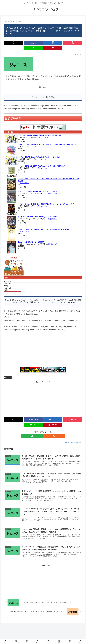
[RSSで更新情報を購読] (45, 426)
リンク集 (62, 637)
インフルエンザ (22, 637)
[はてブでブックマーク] (36, 43)
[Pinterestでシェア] (76, 43)
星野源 (55, 637)
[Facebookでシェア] (23, 43)
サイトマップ (70, 637)
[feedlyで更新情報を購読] (41, 426)
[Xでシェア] (10, 43)
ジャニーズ (8, 372)
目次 (41, 82)
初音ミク (48, 637)
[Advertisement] (43, 345)
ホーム (14, 637)
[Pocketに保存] (50, 43)
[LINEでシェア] (63, 43)
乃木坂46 (41, 637)
